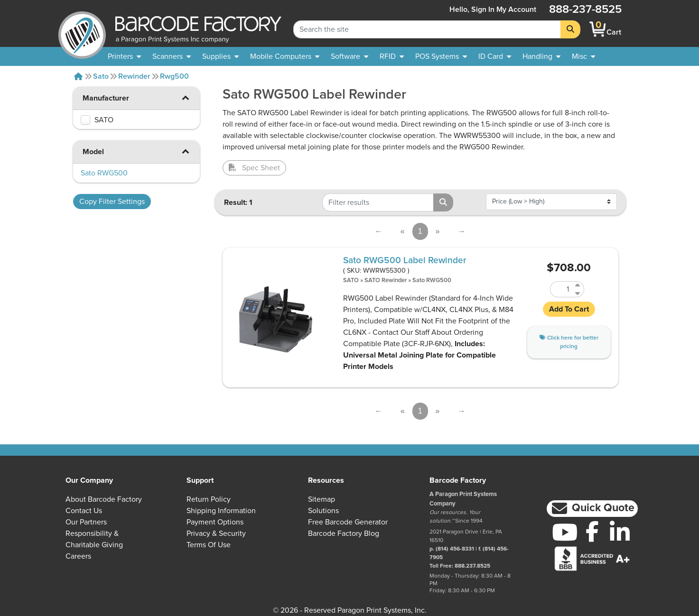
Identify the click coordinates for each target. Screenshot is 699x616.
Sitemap (322, 499)
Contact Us (84, 511)
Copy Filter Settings (112, 202)
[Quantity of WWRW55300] (561, 289)
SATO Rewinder (386, 280)
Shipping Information (221, 511)
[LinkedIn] (620, 532)
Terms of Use (209, 545)
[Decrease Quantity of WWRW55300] (578, 293)
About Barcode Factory (104, 499)
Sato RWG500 (432, 280)
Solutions (323, 511)
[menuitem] (124, 56)
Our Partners (86, 522)
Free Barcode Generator (348, 522)
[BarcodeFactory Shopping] (598, 29)
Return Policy (209, 499)
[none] (583, 56)
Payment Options (215, 522)
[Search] (570, 29)
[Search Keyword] (427, 29)
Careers (78, 556)
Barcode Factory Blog (344, 533)
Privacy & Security (216, 533)
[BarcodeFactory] (82, 29)
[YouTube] (565, 532)
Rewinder (134, 76)
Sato (101, 76)
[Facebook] (592, 531)
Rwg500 (174, 76)
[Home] (78, 76)
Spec (254, 168)
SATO (351, 280)
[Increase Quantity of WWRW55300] (578, 285)
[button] (186, 97)
